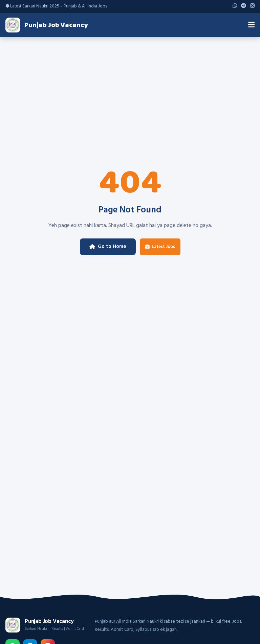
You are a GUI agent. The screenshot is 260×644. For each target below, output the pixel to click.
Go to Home (108, 247)
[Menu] (251, 25)
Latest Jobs (160, 247)
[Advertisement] (130, 88)
